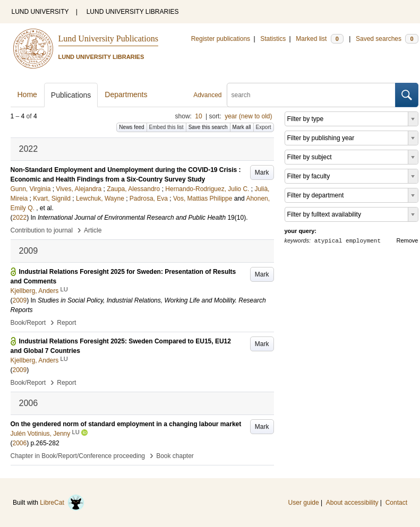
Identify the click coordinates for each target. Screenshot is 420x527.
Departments (126, 94)
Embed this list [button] (166, 127)
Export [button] (264, 127)
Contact (396, 503)
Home (27, 94)
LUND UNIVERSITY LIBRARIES (133, 12)
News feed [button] (131, 127)
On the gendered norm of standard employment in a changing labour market (126, 424)
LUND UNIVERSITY (40, 12)
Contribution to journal (42, 230)
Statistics (273, 39)
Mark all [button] (242, 127)
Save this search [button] (208, 127)
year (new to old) (248, 116)
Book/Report (28, 323)
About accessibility (352, 503)
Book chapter (175, 456)
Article (93, 230)
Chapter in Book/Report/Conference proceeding (78, 456)
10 (198, 116)
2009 (20, 300)
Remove (408, 240)
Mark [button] (262, 172)
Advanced (207, 95)
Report (66, 323)
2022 (20, 218)
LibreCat (62, 503)
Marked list (319, 39)
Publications (71, 95)
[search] (311, 95)
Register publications (221, 39)
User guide (304, 503)
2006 (20, 443)
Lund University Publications (108, 38)
